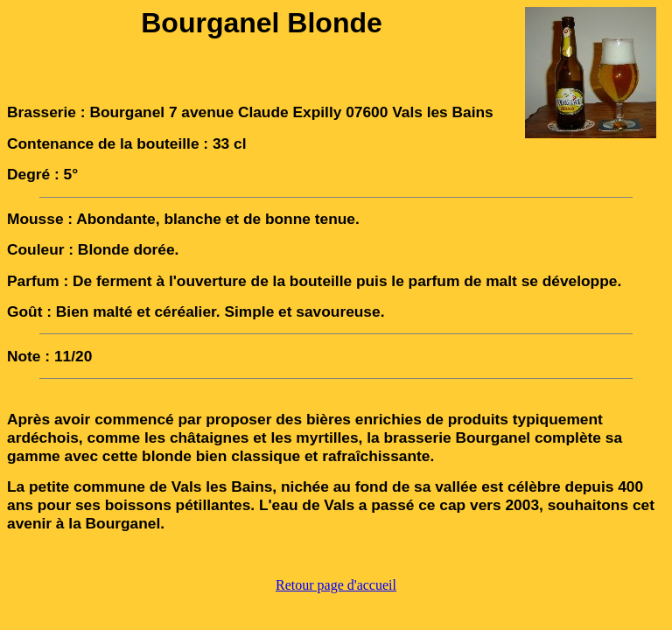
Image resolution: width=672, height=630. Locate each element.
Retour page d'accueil (336, 585)
